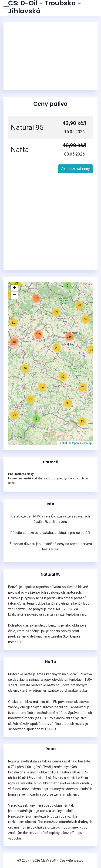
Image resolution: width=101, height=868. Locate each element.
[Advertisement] (50, 56)
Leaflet (63, 443)
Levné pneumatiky (20, 478)
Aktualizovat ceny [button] (76, 169)
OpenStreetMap (82, 443)
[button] (30, 399)
